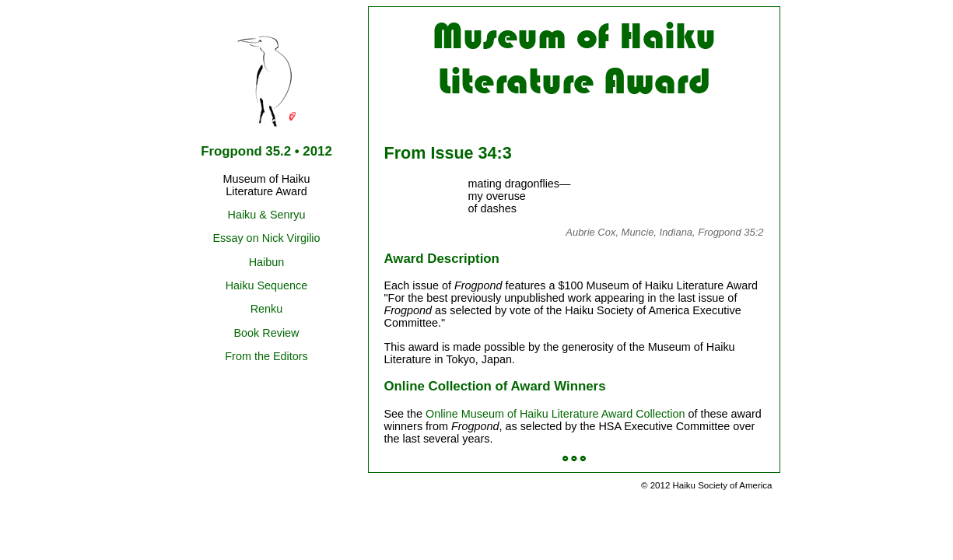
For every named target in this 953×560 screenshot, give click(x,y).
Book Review (267, 333)
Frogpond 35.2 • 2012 (266, 151)
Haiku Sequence (267, 285)
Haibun (267, 262)
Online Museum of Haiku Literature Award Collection (555, 414)
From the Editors (266, 356)
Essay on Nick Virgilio (266, 238)
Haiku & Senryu (267, 215)
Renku (267, 309)
